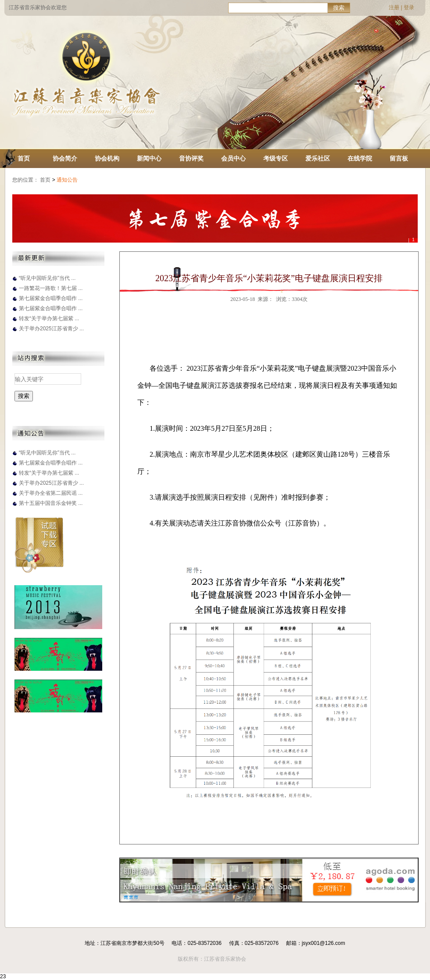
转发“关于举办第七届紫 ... (49, 318)
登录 (409, 7)
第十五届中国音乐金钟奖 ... (51, 503)
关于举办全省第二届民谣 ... (51, 493)
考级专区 (276, 158)
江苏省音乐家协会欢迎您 (38, 7)
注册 (394, 7)
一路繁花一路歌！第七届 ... (51, 288)
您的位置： (25, 180)
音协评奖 (191, 158)
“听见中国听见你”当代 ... (47, 278)
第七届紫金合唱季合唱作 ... (51, 298)
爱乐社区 (318, 158)
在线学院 (360, 158)
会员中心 (233, 158)
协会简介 (65, 158)
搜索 (339, 8)
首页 (24, 158)
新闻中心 (149, 158)
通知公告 (68, 180)
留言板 (399, 158)
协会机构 (107, 158)
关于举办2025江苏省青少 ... (51, 329)
